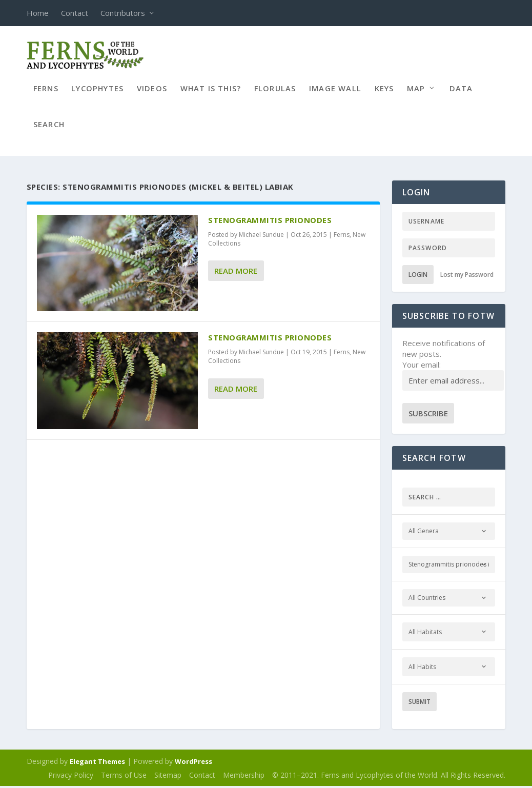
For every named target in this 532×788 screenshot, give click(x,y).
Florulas (275, 94)
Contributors (123, 13)
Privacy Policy (71, 776)
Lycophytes (97, 94)
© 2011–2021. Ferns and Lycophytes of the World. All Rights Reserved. (389, 776)
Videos (152, 94)
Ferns (46, 94)
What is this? (211, 94)
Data (461, 94)
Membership (244, 776)
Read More (236, 272)
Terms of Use (124, 776)
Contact (75, 13)
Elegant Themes (97, 763)
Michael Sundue (261, 236)
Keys (384, 94)
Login (418, 276)
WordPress (193, 763)
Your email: (422, 366)
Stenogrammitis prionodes (270, 221)
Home (38, 13)
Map (416, 94)
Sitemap (168, 776)
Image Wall (335, 94)
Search (49, 130)
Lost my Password (467, 276)
